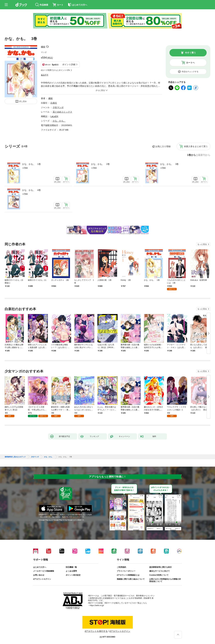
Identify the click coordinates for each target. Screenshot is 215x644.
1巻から (192, 155)
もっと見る (202, 244)
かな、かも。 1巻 (31, 164)
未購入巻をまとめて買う (196, 146)
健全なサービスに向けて (160, 571)
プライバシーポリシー (126, 571)
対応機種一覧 (71, 567)
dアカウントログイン (42, 579)
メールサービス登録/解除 (44, 571)
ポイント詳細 (69, 64)
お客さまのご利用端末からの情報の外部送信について (165, 580)
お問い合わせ (39, 575)
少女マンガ (58, 107)
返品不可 (45, 75)
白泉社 (54, 103)
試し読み (23, 101)
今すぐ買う (190, 53)
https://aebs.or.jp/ (97, 605)
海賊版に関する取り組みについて (131, 579)
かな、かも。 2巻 (100, 164)
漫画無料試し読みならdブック (15, 457)
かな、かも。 (59, 121)
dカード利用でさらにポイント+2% (55, 70)
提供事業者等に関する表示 (160, 567)
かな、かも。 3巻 (169, 164)
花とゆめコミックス (62, 112)
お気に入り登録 (163, 146)
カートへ (190, 63)
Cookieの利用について (159, 575)
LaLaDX (54, 116)
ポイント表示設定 (73, 575)
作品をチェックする (190, 72)
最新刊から (204, 155)
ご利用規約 (121, 567)
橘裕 (43, 47)
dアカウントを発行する (96, 631)
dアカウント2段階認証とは (128, 575)
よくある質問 (71, 571)
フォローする (47, 47)
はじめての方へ (40, 567)
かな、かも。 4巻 (31, 190)
